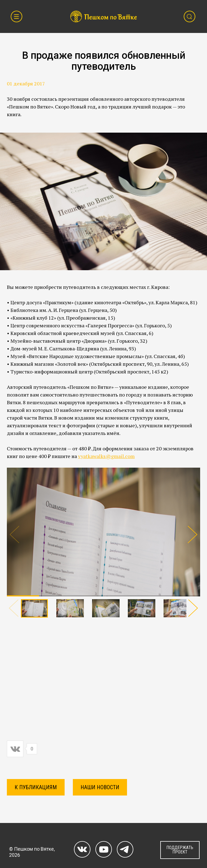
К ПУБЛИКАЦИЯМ (36, 787)
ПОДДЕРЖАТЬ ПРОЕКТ (180, 850)
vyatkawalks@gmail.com (106, 456)
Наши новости (100, 787)
